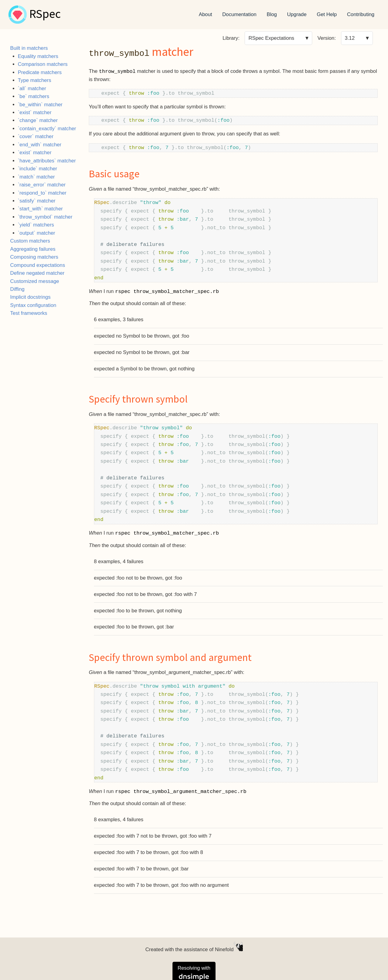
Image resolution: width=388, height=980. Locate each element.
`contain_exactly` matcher (47, 129)
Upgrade (297, 14)
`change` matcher (38, 120)
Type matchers (35, 80)
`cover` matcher (36, 136)
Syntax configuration (33, 305)
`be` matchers (34, 96)
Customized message (35, 281)
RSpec (45, 15)
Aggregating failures (33, 249)
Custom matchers (30, 241)
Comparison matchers (43, 64)
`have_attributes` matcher (47, 161)
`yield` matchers (36, 225)
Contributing (361, 14)
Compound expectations (38, 265)
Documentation (239, 14)
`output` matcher (37, 233)
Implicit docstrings (30, 297)
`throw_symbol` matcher (45, 217)
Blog (272, 14)
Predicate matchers (40, 72)
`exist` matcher (35, 112)
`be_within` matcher (40, 105)
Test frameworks (29, 313)
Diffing (17, 289)
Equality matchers (38, 56)
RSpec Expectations (271, 38)
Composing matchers (34, 257)
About (206, 14)
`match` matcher (36, 177)
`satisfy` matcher (37, 201)
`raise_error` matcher (42, 185)
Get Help (327, 14)
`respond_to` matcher (42, 193)
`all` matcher (32, 88)
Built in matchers (29, 48)
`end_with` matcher (40, 145)
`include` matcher (38, 169)
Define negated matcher (37, 273)
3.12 (350, 38)
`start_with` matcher (40, 209)
